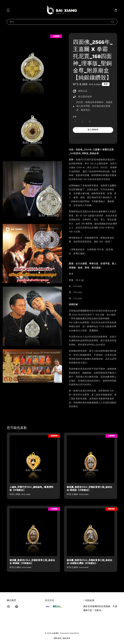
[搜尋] (113, 22)
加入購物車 (93, 130)
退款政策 (67, 638)
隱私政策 (58, 638)
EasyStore (74, 633)
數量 (75, 117)
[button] (8, 10)
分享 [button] (77, 138)
